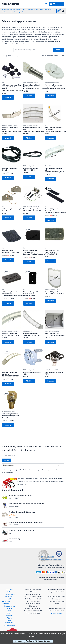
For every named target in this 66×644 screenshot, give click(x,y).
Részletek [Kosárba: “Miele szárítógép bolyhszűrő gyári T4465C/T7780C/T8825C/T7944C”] (29, 138)
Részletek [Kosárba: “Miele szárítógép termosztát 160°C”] (29, 381)
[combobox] (33, 465)
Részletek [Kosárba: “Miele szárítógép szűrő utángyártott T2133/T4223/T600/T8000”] (8, 384)
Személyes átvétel (21, 10)
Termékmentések (9, 623)
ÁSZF (38, 10)
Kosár (9, 620)
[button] (46, 4)
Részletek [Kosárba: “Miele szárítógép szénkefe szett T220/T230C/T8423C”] (29, 218)
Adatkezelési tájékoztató (6, 603)
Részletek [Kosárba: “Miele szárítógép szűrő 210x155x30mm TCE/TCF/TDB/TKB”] (51, 261)
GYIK (10, 12)
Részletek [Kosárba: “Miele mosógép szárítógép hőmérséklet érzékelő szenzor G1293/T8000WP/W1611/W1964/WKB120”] (29, 96)
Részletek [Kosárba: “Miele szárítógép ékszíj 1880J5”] (8, 178)
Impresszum (31, 10)
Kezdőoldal (5, 10)
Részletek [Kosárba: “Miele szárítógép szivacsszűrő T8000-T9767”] (8, 260)
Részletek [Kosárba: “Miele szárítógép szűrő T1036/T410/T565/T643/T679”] (51, 301)
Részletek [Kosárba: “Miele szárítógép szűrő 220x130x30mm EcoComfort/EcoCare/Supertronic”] (8, 303)
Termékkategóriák (9, 625)
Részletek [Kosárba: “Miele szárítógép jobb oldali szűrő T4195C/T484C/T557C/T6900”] (51, 179)
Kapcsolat (21, 12)
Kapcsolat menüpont (57, 613)
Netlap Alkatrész (11, 4)
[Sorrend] (52, 56)
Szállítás (12, 10)
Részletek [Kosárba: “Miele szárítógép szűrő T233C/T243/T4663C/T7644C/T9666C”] (51, 342)
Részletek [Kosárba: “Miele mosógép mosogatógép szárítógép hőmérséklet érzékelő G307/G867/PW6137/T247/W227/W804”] (8, 97)
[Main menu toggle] (57, 4)
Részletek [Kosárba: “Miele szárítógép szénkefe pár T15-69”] (8, 218)
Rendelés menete (46, 10)
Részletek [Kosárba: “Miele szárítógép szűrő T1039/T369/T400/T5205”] (8, 342)
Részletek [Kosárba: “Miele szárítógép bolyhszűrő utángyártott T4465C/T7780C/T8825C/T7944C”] (51, 138)
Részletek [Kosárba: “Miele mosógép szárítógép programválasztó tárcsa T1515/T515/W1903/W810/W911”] (51, 96)
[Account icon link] (63, 11)
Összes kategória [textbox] (31, 465)
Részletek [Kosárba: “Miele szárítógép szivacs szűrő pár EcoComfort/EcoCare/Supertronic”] (51, 220)
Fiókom (9, 618)
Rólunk (15, 12)
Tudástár (5, 12)
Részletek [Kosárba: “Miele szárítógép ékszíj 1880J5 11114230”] (29, 177)
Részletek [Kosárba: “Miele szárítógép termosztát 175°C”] (51, 381)
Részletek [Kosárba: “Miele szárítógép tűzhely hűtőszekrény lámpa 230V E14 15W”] (8, 425)
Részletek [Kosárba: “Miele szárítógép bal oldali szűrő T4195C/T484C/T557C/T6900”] (8, 138)
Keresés (7, 460)
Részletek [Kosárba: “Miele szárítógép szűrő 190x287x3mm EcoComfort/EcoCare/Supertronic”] (29, 262)
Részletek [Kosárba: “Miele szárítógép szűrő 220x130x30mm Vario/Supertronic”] (29, 303)
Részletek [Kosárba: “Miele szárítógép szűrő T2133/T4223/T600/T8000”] (29, 342)
